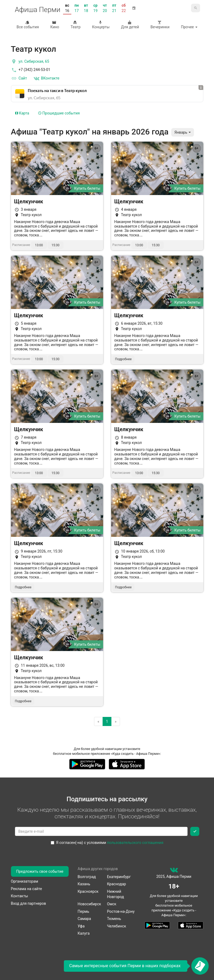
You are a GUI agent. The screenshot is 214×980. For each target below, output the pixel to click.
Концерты (100, 25)
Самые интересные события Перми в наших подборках (125, 966)
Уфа (81, 926)
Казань (84, 884)
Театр (75, 25)
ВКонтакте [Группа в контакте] (46, 78)
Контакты (20, 896)
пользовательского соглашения (135, 843)
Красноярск (88, 891)
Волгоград (87, 877)
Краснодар (117, 884)
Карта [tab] (22, 113)
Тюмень (114, 919)
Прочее (189, 27)
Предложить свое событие (40, 871)
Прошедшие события (59, 113)
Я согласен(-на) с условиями (107, 843)
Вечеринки (159, 25)
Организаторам (25, 881)
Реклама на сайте (27, 889)
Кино (54, 25)
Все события (27, 25)
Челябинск (117, 926)
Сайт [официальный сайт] (19, 78)
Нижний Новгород (116, 894)
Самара (84, 919)
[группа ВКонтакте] (174, 871)
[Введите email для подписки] (101, 831)
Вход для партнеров (29, 903)
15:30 (56, 245)
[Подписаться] (195, 831)
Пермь (83, 911)
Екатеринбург (119, 877)
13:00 (39, 245)
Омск (112, 904)
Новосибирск (90, 904)
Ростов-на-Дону (121, 911)
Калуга (84, 933)
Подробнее (123, 359)
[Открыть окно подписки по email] (200, 966)
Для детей (130, 25)
